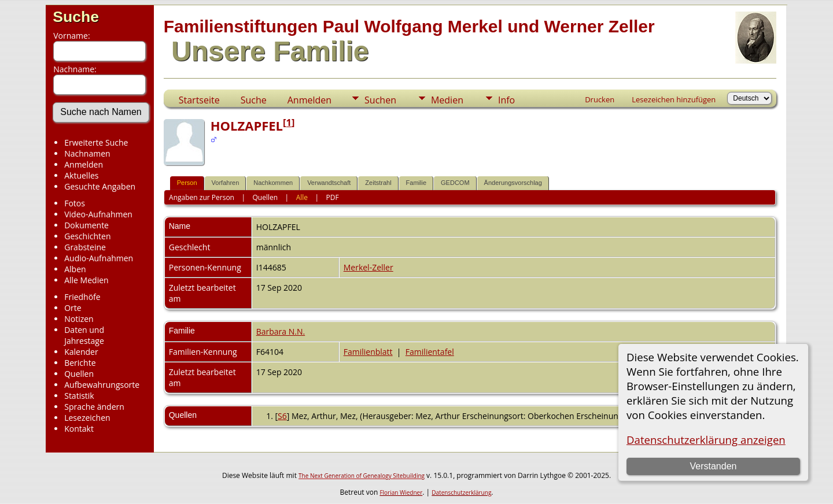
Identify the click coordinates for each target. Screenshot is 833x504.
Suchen (380, 100)
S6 (282, 416)
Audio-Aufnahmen (99, 258)
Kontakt (79, 429)
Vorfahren (226, 183)
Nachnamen (87, 153)
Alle (302, 197)
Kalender (81, 352)
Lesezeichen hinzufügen (674, 99)
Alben (75, 269)
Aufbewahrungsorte (102, 385)
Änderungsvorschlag (513, 183)
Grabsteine (85, 247)
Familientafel (430, 352)
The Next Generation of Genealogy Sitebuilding (362, 476)
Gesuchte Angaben (100, 186)
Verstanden (713, 466)
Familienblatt (368, 352)
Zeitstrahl (378, 183)
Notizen (79, 319)
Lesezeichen (87, 418)
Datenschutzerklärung (461, 492)
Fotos (75, 203)
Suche (76, 17)
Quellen (79, 374)
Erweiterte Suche (96, 142)
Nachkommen (273, 183)
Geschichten (87, 236)
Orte (73, 308)
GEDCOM (455, 183)
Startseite (199, 100)
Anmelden (84, 164)
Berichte (80, 363)
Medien (447, 100)
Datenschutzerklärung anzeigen (706, 440)
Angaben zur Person (202, 197)
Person (187, 183)
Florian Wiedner (401, 492)
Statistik (79, 396)
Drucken (600, 99)
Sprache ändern (94, 407)
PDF (333, 197)
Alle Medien (86, 280)
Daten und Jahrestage (84, 335)
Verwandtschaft (329, 183)
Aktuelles (81, 175)
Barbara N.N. (281, 331)
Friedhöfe (82, 297)
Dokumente (86, 225)
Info (506, 100)
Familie (416, 183)
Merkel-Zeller (368, 267)
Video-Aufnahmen (98, 214)
